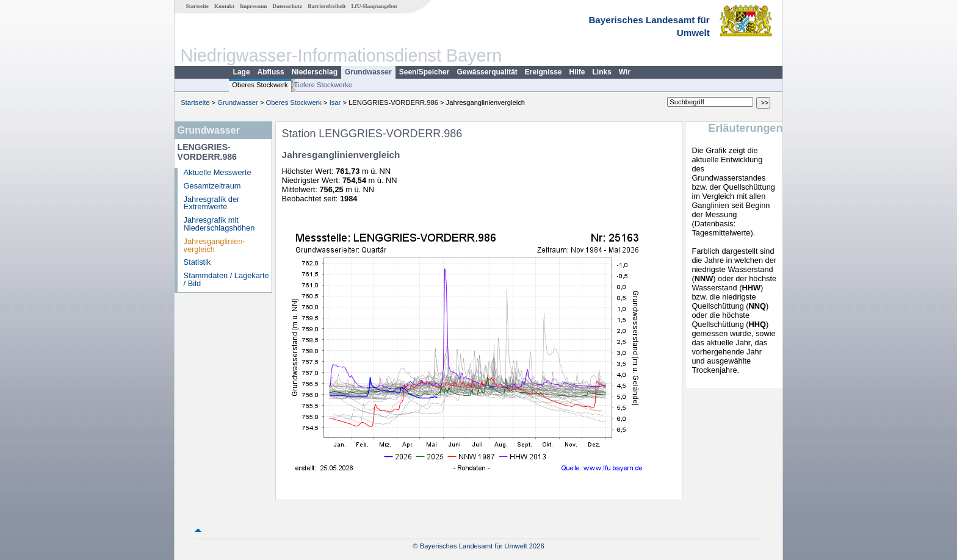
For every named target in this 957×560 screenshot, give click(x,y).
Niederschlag (315, 72)
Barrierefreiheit (327, 6)
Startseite (197, 6)
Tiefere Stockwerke (323, 85)
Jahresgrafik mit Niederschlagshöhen (219, 224)
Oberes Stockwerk (260, 85)
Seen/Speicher (424, 72)
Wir (625, 72)
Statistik (197, 262)
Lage (242, 72)
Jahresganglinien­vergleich (215, 245)
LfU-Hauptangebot (374, 6)
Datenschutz (288, 6)
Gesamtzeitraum (212, 186)
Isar (335, 102)
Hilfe (577, 72)
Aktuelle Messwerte (218, 172)
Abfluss (271, 72)
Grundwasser (368, 72)
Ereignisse (544, 72)
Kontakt (224, 6)
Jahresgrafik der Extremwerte (212, 203)
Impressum (253, 6)
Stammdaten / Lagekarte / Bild (226, 279)
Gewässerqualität (487, 72)
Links (602, 72)
